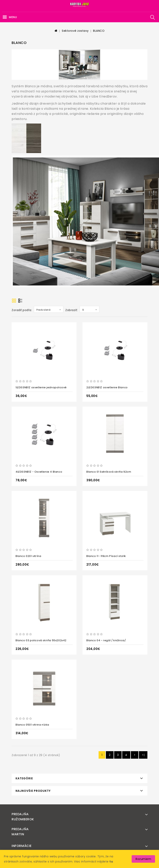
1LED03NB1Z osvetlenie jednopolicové (41, 387)
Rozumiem (143, 859)
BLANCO (99, 31)
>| (143, 755)
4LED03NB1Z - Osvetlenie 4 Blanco (39, 472)
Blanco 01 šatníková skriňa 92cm (109, 472)
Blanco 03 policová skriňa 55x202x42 (41, 640)
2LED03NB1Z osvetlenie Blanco (107, 387)
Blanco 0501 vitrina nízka (32, 725)
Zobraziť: (72, 310)
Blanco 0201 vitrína (28, 556)
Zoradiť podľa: (22, 310)
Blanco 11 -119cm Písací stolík (106, 556)
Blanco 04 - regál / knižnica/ (106, 640)
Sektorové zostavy (75, 31)
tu (111, 861)
